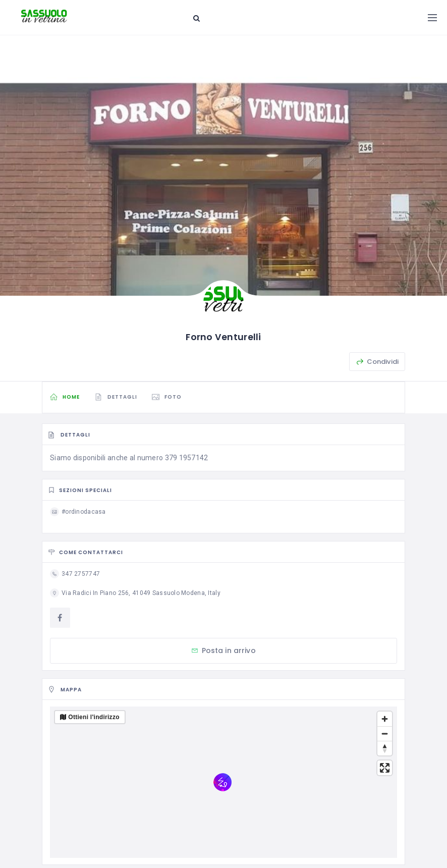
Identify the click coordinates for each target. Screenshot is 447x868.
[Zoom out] (385, 734)
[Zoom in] (385, 719)
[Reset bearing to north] (385, 748)
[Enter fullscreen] (385, 768)
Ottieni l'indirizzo (94, 717)
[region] (224, 782)
